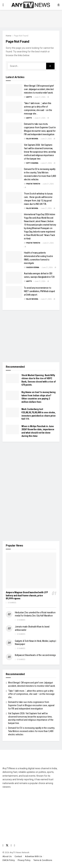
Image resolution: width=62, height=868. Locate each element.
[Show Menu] (3, 5)
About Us (7, 856)
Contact (18, 856)
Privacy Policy (24, 860)
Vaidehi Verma (33, 267)
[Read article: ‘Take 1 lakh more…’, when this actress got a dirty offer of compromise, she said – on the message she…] (14, 108)
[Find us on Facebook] (3, 845)
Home (9, 36)
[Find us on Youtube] (11, 845)
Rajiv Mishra (32, 139)
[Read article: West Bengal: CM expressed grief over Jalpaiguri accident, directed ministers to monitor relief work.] (14, 90)
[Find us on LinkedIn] (15, 845)
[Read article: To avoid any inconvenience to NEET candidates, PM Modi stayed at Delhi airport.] (14, 292)
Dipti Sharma (32, 163)
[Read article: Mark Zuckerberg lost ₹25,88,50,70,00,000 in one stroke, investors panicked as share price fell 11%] (12, 412)
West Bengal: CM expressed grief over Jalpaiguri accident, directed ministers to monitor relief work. (39, 89)
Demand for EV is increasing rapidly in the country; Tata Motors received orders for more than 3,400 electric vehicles (31, 731)
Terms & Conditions (43, 860)
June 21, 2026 (39, 97)
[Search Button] (59, 5)
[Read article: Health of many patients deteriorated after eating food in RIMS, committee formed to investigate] (14, 257)
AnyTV (29, 97)
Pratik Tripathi (33, 184)
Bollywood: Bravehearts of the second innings (35, 655)
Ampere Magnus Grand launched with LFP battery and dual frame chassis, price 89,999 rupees (27, 596)
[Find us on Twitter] (7, 845)
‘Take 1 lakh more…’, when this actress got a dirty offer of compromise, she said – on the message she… (31, 694)
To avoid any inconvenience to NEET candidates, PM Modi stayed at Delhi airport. (39, 291)
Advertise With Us (33, 856)
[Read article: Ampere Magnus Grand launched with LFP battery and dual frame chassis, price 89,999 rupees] (31, 570)
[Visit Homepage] (31, 5)
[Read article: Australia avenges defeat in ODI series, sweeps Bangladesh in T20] (14, 278)
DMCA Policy (9, 860)
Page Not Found (21, 36)
